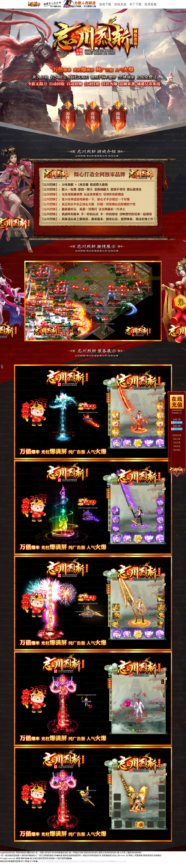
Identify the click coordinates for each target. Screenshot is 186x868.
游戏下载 (105, 4)
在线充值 (177, 446)
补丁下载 (135, 4)
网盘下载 (177, 439)
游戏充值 (120, 4)
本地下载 (177, 442)
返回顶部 (177, 450)
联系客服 (151, 4)
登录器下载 (177, 435)
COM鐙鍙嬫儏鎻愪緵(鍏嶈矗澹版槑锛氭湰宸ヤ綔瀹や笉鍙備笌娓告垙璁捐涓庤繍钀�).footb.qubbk (82, 861)
